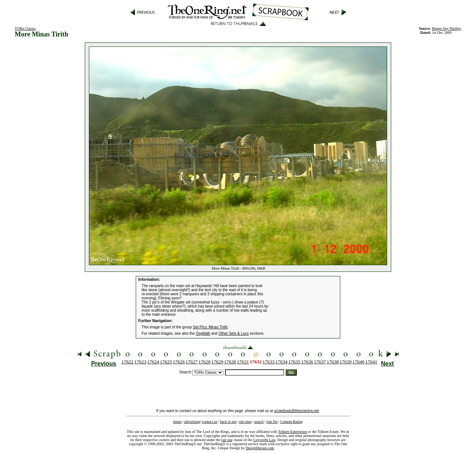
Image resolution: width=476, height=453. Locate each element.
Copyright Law (264, 440)
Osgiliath (203, 333)
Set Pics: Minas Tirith (210, 327)
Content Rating (291, 422)
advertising (192, 422)
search (259, 422)
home (177, 422)
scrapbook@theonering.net (296, 411)
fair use (227, 440)
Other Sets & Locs (234, 333)
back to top (228, 422)
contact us (210, 422)
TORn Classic (25, 28)
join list (272, 422)
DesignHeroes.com (260, 448)
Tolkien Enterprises (293, 432)
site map (245, 422)
